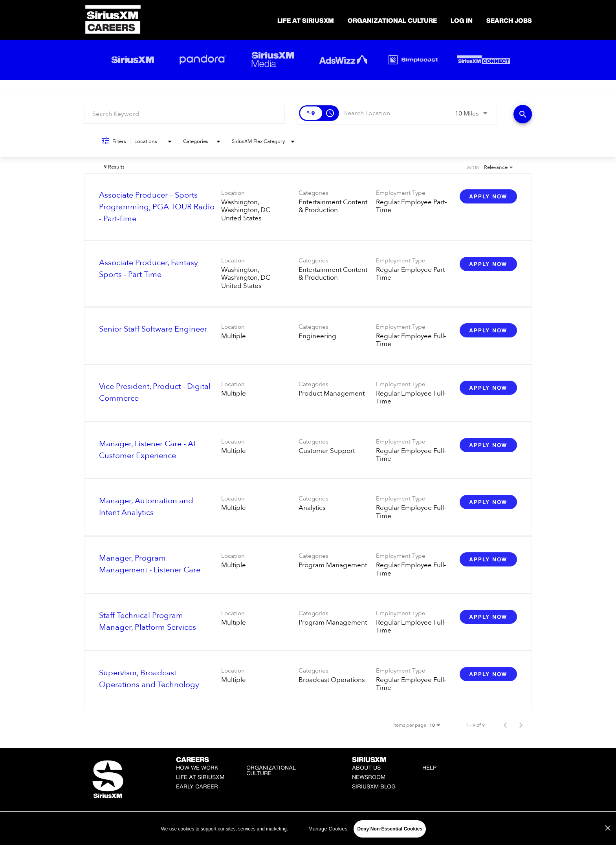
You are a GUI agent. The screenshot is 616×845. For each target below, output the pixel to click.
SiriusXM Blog (374, 786)
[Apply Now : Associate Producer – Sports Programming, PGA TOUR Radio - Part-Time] (488, 196)
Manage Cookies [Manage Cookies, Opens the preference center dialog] (328, 837)
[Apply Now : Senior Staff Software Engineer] (488, 330)
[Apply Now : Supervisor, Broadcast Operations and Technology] (488, 674)
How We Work (197, 767)
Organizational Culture (392, 20)
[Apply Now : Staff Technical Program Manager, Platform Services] (488, 617)
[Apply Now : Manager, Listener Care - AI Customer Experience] (488, 445)
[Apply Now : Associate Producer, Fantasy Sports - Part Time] (488, 264)
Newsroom (369, 777)
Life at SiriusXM (200, 777)
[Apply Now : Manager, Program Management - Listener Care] (488, 559)
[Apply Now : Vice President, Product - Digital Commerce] (488, 388)
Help (429, 767)
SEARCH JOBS (509, 20)
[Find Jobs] (523, 114)
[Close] (608, 836)
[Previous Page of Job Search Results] (505, 725)
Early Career (197, 786)
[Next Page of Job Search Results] (521, 725)
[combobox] (184, 114)
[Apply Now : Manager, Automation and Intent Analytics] (488, 502)
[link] (308, 207)
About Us (366, 767)
